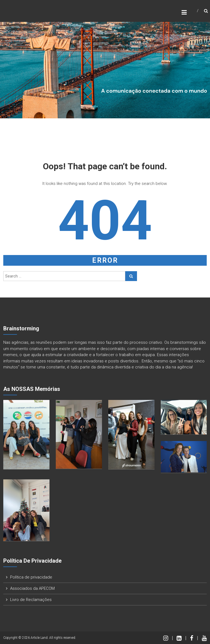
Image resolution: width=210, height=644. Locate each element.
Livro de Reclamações (31, 600)
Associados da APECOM (32, 588)
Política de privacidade (31, 577)
